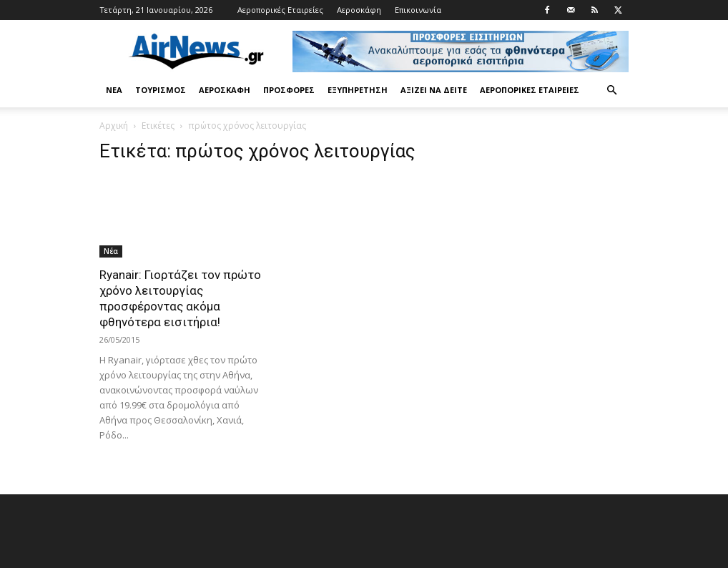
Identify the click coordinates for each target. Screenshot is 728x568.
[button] (611, 90)
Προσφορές (289, 90)
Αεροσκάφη (359, 10)
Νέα (114, 90)
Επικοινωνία (418, 10)
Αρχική (114, 126)
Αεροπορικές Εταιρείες (280, 10)
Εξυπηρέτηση (358, 90)
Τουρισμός (161, 90)
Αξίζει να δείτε (434, 90)
